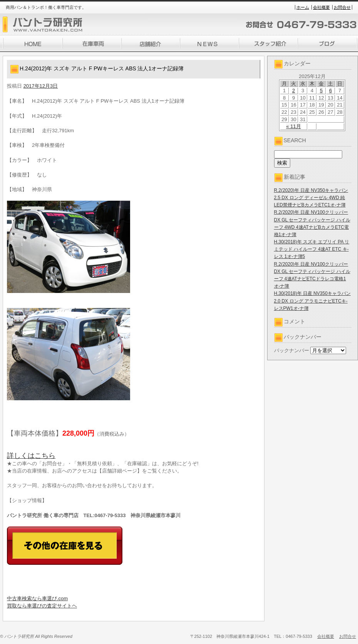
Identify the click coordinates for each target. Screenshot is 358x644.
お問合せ (342, 7)
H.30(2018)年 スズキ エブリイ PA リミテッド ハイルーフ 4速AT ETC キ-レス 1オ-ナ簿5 (312, 249)
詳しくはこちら (31, 456)
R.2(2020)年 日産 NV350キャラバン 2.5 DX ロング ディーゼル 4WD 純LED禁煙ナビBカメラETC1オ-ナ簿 (311, 198)
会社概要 (321, 7)
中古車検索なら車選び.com (37, 598)
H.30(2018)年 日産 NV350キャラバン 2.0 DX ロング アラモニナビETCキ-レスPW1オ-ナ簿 (312, 301)
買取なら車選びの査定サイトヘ (42, 606)
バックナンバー (292, 350)
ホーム (303, 7)
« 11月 (293, 126)
